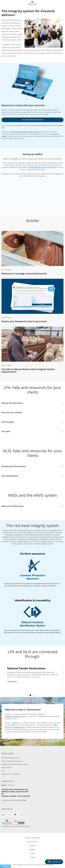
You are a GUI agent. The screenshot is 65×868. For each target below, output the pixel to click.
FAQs (3, 771)
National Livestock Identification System (15, 764)
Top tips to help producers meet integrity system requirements (28, 370)
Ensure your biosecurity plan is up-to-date (24, 321)
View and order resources (32, 120)
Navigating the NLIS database (14, 466)
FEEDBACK (32, 850)
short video (50, 167)
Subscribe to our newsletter (11, 774)
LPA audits (6, 431)
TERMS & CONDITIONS (32, 838)
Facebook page (19, 727)
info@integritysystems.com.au (15, 716)
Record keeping (8, 422)
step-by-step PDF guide (37, 167)
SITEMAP (32, 857)
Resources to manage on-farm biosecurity (24, 273)
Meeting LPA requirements (12, 403)
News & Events (6, 768)
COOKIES (32, 846)
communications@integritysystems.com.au (25, 132)
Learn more (12, 682)
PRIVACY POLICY (32, 842)
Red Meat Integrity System (10, 758)
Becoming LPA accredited (12, 412)
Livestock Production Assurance (12, 761)
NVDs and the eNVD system (13, 506)
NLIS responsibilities (10, 476)
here (24, 800)
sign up (15, 723)
